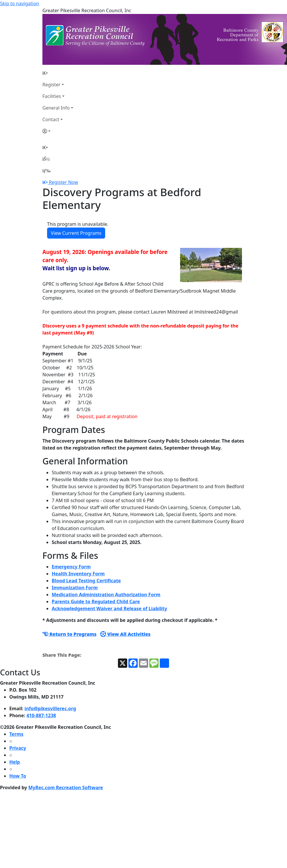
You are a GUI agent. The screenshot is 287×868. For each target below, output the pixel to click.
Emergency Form (71, 567)
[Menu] (46, 171)
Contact (51, 119)
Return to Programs (69, 634)
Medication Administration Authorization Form (106, 595)
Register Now (63, 182)
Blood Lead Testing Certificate (86, 581)
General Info (56, 108)
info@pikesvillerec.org (50, 708)
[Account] (58, 131)
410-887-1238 (41, 715)
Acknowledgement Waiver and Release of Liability (109, 609)
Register (51, 85)
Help (15, 762)
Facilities (52, 96)
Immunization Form (75, 588)
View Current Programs (76, 233)
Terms (16, 734)
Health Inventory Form (78, 574)
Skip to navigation (19, 3)
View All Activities (125, 634)
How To (18, 776)
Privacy (18, 748)
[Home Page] (58, 73)
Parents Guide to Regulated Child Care (96, 602)
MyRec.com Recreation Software (66, 788)
